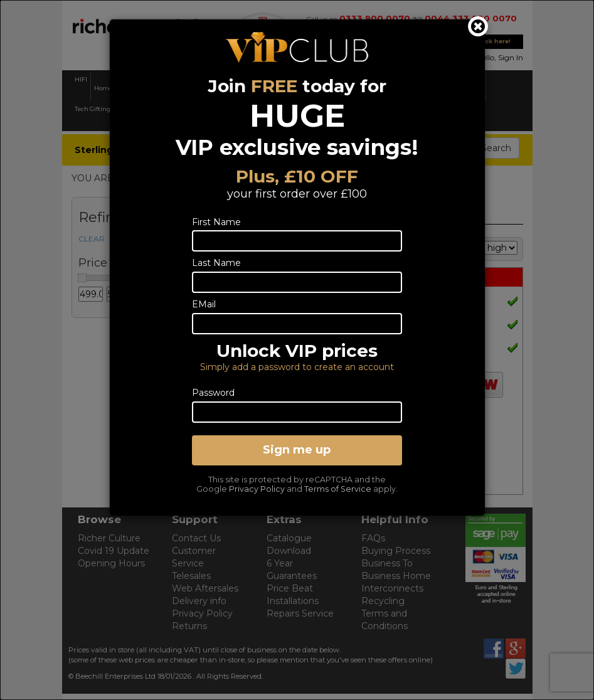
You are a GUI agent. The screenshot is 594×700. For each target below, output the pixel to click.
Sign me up (297, 450)
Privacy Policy (257, 489)
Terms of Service (338, 489)
